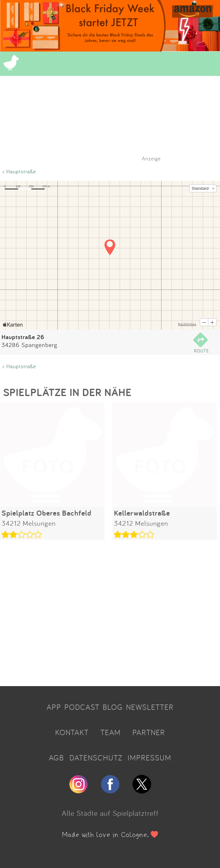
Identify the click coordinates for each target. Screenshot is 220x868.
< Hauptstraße (19, 171)
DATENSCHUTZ (96, 758)
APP (54, 707)
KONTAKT (72, 732)
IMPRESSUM (149, 758)
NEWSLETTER (150, 707)
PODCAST (82, 707)
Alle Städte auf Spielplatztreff (110, 813)
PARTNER (149, 732)
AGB (56, 758)
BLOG (113, 707)
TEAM (110, 732)
